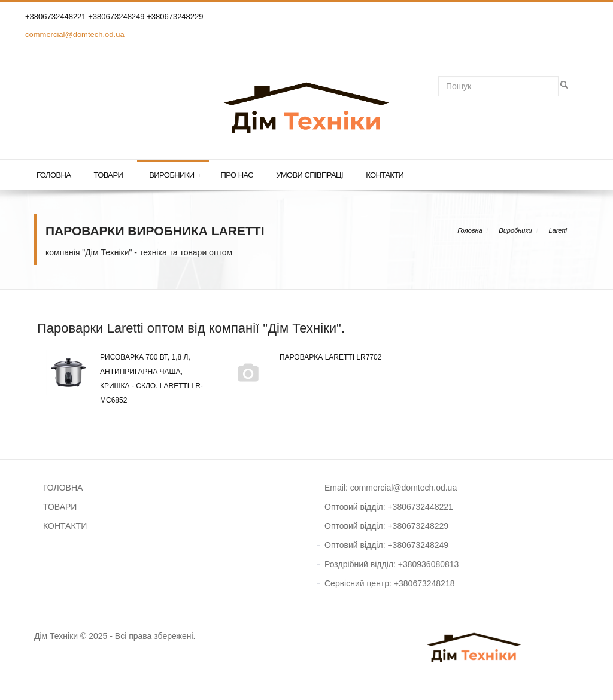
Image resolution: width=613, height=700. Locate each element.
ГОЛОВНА (63, 488)
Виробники (175, 175)
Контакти (385, 175)
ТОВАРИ (60, 507)
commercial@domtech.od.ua (75, 34)
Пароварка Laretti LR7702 (304, 357)
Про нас (237, 175)
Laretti (558, 230)
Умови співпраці (309, 175)
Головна (54, 175)
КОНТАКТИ (65, 526)
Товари (111, 175)
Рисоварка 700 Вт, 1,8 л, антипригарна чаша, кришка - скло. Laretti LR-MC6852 (125, 377)
